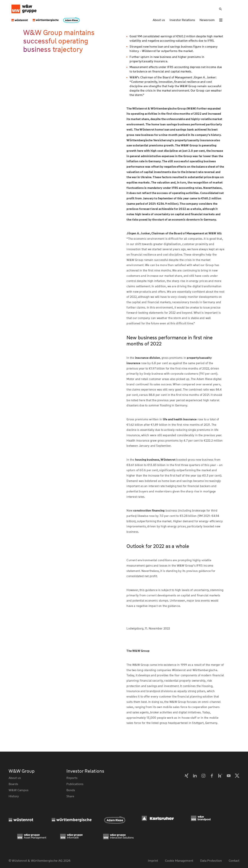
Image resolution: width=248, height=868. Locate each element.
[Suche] (220, 9)
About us (159, 20)
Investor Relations (182, 20)
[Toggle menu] (221, 20)
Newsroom (207, 20)
